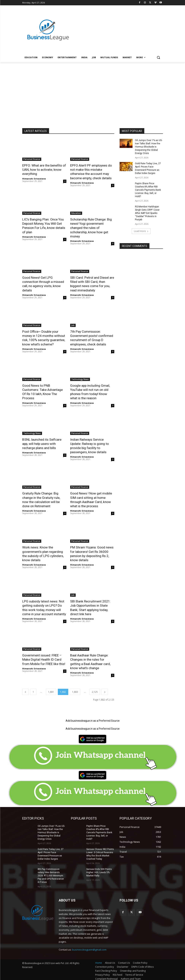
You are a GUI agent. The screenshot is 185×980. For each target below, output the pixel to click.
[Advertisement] (118, 26)
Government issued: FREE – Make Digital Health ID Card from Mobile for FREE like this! (44, 658)
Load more (141, 227)
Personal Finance (32, 159)
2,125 (95, 690)
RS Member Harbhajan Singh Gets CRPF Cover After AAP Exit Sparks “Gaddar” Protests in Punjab (147, 209)
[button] (158, 58)
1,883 (75, 690)
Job (73, 325)
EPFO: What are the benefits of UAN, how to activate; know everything (44, 170)
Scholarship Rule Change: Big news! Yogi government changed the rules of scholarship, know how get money (91, 228)
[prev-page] (25, 690)
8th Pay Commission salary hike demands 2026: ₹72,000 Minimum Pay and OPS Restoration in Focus (51, 873)
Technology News (80, 379)
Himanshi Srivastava (34, 178)
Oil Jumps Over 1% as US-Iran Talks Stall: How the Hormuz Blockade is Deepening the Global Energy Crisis (148, 147)
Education (76, 213)
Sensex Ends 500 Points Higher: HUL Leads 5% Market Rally (99, 867)
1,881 (51, 690)
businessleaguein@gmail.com (89, 947)
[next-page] (105, 690)
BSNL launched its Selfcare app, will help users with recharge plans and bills (41, 443)
